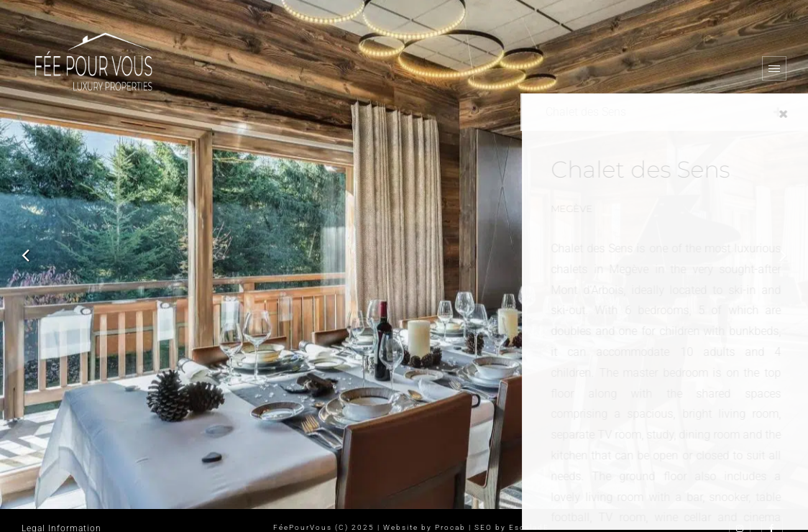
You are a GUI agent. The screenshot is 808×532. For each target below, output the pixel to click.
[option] (404, 254)
